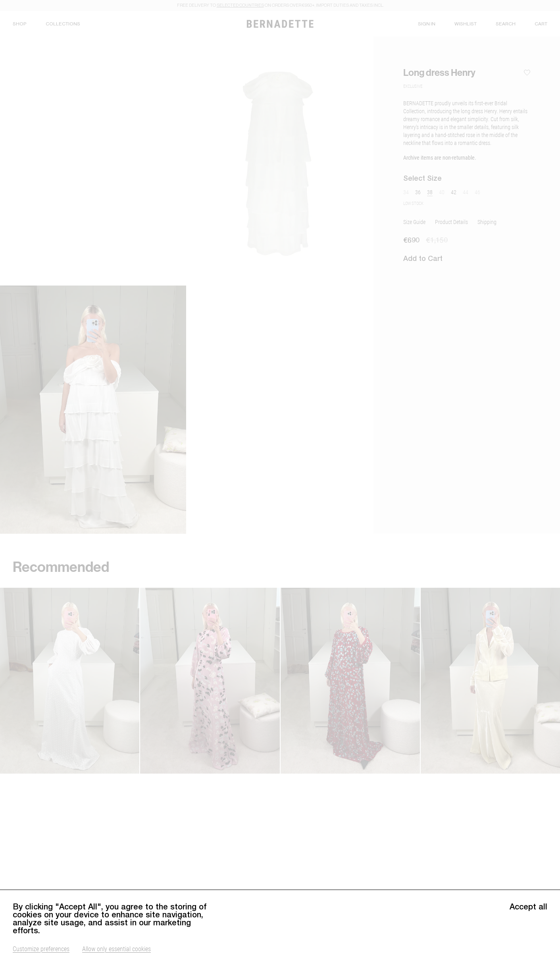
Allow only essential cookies (116, 951)
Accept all (528, 909)
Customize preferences (41, 951)
